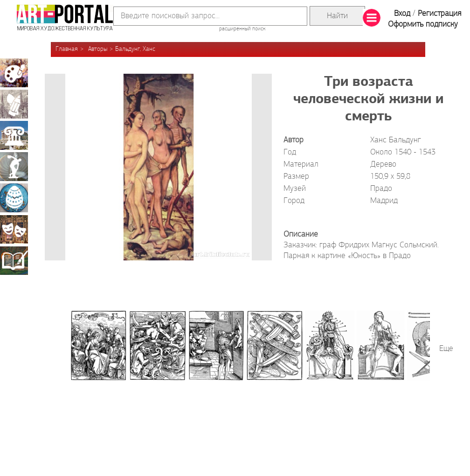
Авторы (98, 49)
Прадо (381, 189)
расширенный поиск (242, 29)
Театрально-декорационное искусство (14, 229)
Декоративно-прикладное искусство (14, 198)
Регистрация (439, 14)
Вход (402, 14)
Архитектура (14, 135)
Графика (14, 104)
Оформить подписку (423, 24)
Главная (67, 49)
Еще (446, 349)
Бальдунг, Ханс (135, 49)
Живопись (14, 73)
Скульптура (14, 167)
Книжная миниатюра (14, 260)
